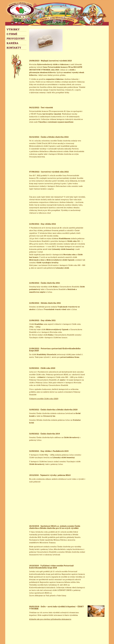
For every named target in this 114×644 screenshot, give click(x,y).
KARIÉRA (12, 43)
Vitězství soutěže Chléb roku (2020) (44, 399)
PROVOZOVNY (16, 39)
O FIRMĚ (12, 34)
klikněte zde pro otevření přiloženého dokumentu (50, 619)
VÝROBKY (13, 29)
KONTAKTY (14, 48)
